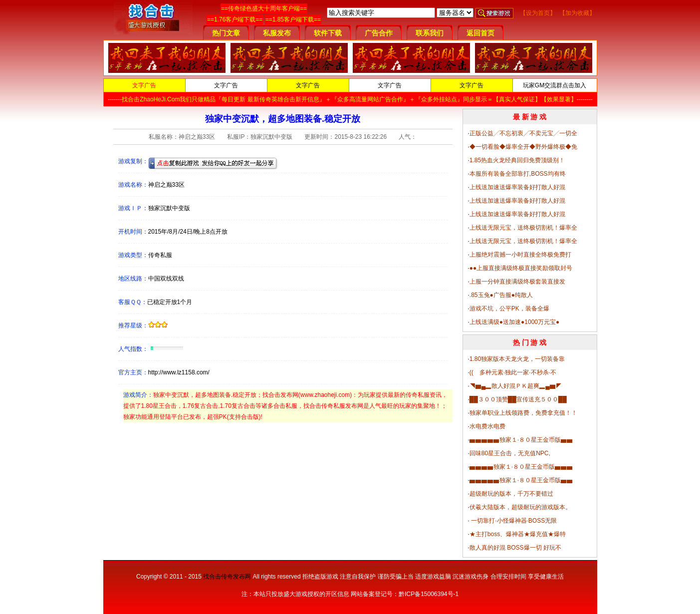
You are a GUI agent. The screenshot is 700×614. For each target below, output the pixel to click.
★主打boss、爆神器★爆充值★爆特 (518, 534)
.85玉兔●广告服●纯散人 (501, 295)
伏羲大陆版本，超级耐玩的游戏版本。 (520, 507)
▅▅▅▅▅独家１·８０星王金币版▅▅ (521, 440)
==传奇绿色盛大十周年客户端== (264, 8)
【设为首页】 (538, 13)
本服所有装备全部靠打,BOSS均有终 (518, 174)
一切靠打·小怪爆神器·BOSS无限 (513, 521)
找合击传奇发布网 (227, 577)
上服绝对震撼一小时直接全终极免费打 (520, 255)
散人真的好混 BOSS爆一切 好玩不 (515, 548)
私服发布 (277, 33)
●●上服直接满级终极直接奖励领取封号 (521, 268)
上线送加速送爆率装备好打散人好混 (517, 187)
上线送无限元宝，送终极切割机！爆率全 (523, 228)
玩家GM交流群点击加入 (555, 85)
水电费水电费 (487, 426)
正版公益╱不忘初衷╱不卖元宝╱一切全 (523, 133)
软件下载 (328, 33)
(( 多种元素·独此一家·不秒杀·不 (513, 372)
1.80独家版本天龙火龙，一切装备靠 (517, 359)
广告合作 (379, 33)
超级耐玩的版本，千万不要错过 (511, 494)
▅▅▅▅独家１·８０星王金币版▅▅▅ (521, 467)
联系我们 (430, 33)
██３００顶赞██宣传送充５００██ (518, 399)
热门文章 (226, 33)
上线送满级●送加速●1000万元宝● (514, 322)
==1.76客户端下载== (235, 19)
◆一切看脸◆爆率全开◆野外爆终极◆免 (523, 147)
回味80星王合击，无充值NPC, (510, 453)
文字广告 (144, 85)
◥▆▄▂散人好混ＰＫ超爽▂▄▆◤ (516, 386)
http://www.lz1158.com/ (179, 372)
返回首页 (480, 33)
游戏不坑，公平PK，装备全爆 (509, 308)
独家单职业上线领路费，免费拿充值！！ (523, 413)
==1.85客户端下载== (293, 19)
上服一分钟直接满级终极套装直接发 (517, 282)
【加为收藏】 (577, 13)
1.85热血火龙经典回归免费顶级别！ (517, 160)
